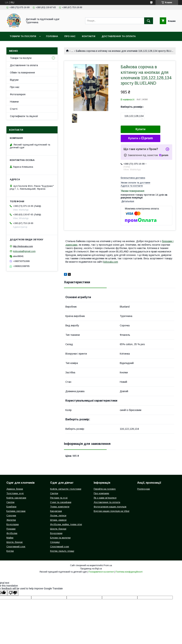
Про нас (70, 36)
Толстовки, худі (15, 493)
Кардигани (56, 511)
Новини (14, 102)
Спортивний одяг (16, 547)
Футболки (12, 533)
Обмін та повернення (22, 73)
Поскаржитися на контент (101, 572)
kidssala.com (111, 262)
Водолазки (13, 524)
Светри (10, 502)
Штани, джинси (58, 520)
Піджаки (11, 529)
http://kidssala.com (23, 246)
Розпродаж (144, 489)
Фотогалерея (18, 94)
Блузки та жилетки (60, 538)
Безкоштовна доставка (133, 178)
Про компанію (101, 493)
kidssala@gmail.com (24, 251)
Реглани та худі (59, 498)
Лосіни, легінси (58, 516)
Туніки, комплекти (60, 507)
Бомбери (11, 507)
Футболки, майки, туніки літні (66, 524)
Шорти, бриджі (14, 542)
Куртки (10, 551)
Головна (52, 36)
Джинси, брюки (15, 489)
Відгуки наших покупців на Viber (112, 511)
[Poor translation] (13, 593)
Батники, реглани (16, 511)
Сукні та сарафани (61, 502)
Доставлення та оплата (119, 36)
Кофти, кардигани (16, 498)
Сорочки (11, 516)
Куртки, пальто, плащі (62, 551)
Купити (141, 129)
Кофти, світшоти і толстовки (66, 489)
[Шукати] (149, 21)
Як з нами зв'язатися (105, 498)
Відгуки (14, 80)
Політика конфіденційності (129, 572)
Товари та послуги (23, 36)
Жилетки (11, 520)
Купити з (140, 138)
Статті (14, 109)
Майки (10, 538)
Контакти (89, 36)
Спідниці (55, 542)
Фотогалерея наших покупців (110, 507)
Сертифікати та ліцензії (24, 116)
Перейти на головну (105, 489)
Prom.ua (108, 565)
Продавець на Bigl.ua (91, 569)
